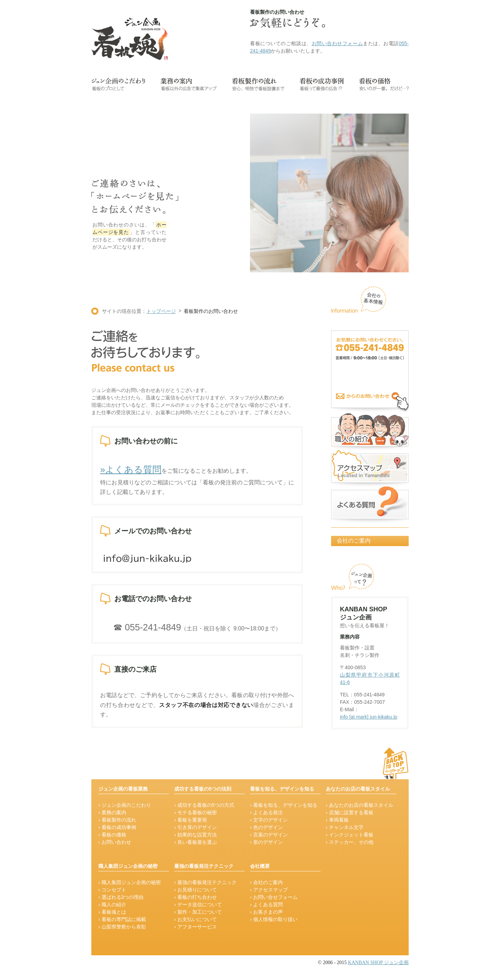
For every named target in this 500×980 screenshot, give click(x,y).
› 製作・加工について (198, 912)
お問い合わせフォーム (337, 43)
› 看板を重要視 (191, 820)
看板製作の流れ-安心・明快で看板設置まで (258, 84)
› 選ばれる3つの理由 (121, 897)
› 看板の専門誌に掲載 (122, 919)
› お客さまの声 (266, 912)
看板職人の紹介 (370, 431)
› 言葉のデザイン (269, 835)
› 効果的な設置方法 (196, 835)
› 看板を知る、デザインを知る (284, 805)
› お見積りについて (196, 890)
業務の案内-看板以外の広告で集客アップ (188, 84)
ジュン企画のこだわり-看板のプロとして (118, 84)
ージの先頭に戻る (379, 763)
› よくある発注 (266, 812)
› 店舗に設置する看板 (350, 812)
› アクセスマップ (269, 890)
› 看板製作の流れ (117, 820)
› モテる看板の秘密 (196, 812)
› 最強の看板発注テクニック (205, 882)
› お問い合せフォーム (274, 897)
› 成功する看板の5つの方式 (204, 805)
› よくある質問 (266, 905)
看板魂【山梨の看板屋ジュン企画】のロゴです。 (130, 39)
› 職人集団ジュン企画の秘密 (130, 882)
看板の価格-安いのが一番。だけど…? (384, 84)
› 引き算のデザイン (196, 827)
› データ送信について (198, 905)
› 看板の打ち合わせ (196, 897)
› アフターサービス (196, 927)
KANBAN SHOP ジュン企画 (378, 963)
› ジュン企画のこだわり (125, 805)
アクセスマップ (370, 468)
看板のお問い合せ (370, 371)
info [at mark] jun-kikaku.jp (369, 717)
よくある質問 (370, 505)
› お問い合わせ (115, 842)
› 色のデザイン (266, 827)
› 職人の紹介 (112, 905)
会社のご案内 (354, 541)
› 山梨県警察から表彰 (122, 927)
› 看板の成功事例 (117, 827)
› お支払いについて (196, 919)
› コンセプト (112, 890)
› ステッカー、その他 (350, 842)
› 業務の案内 (112, 812)
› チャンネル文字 (345, 827)
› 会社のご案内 (266, 882)
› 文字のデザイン (269, 820)
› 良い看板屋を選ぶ (196, 842)
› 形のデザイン (266, 842)
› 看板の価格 (112, 835)
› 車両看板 (337, 820)
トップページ (161, 311)
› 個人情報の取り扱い (274, 919)
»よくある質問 (131, 470)
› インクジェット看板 (350, 835)
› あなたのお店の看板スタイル (359, 805)
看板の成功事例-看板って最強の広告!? (322, 84)
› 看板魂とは (112, 912)
